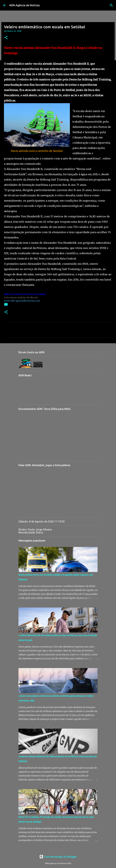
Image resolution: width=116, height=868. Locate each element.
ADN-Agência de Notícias (25, 5)
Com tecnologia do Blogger (58, 857)
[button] (6, 38)
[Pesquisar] (111, 5)
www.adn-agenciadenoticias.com (22, 301)
